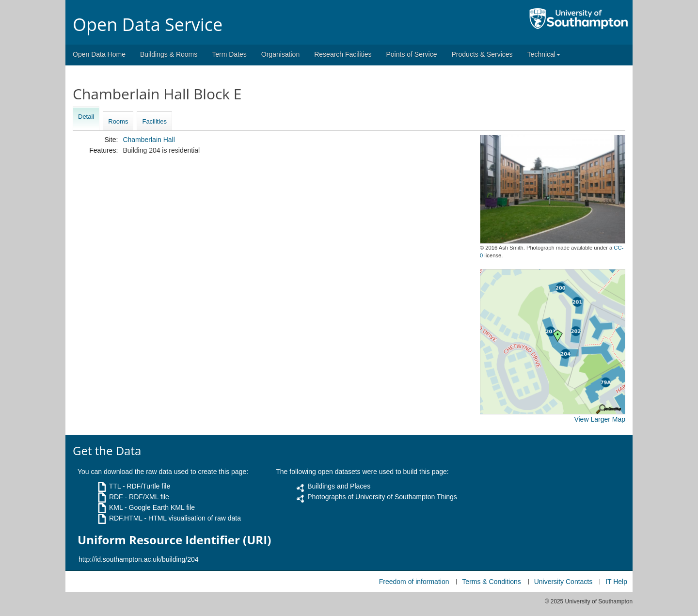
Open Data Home (99, 54)
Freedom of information (414, 582)
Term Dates (229, 54)
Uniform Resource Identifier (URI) (174, 540)
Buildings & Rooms (169, 54)
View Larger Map (600, 419)
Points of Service (411, 54)
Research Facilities (343, 54)
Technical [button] (544, 54)
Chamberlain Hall (149, 140)
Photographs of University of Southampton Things (382, 497)
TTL (115, 486)
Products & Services (482, 54)
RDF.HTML (126, 518)
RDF (116, 497)
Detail (86, 117)
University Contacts (563, 582)
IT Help (616, 582)
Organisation (280, 54)
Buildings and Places (339, 486)
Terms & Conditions (491, 582)
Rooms (118, 121)
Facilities (154, 121)
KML (116, 507)
